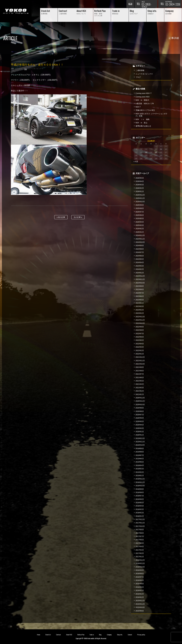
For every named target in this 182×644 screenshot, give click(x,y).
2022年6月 (140, 337)
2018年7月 (140, 496)
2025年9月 (140, 205)
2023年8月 (140, 289)
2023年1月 (140, 313)
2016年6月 (140, 580)
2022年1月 (140, 354)
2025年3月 (140, 225)
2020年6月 (140, 418)
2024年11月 (140, 239)
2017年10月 (140, 526)
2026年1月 (140, 191)
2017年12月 (140, 519)
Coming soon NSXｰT (144, 93)
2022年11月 (140, 320)
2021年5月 (140, 381)
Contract (58, 635)
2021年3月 (140, 388)
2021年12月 (140, 357)
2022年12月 (140, 317)
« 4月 (136, 162)
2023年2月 (140, 310)
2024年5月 (140, 259)
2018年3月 (140, 509)
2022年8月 (140, 330)
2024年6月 (140, 256)
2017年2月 (140, 553)
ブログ (138, 77)
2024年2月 (140, 269)
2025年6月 (140, 215)
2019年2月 (140, 472)
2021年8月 (140, 371)
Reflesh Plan (81, 635)
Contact (130, 635)
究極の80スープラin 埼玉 (145, 110)
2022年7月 (140, 334)
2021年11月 (140, 361)
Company (109, 635)
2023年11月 (140, 279)
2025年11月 (140, 198)
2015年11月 (140, 604)
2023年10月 (140, 283)
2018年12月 (140, 479)
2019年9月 (140, 448)
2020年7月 (140, 415)
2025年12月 (140, 195)
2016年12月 (140, 560)
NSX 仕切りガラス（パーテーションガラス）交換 (151, 115)
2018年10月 (140, 486)
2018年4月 (140, 506)
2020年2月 (140, 432)
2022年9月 (140, 327)
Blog (100, 635)
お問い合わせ (130, 4)
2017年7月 (140, 536)
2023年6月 (140, 296)
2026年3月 (140, 185)
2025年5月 (140, 218)
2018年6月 (140, 499)
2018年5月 (140, 503)
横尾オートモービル (16, 11)
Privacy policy (141, 635)
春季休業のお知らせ (143, 126)
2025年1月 (140, 232)
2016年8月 (140, 573)
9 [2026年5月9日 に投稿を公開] (161, 149)
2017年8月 (140, 533)
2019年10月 (140, 445)
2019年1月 (140, 475)
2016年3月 (140, 590)
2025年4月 (140, 222)
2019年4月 (140, 465)
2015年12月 (140, 601)
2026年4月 (140, 181)
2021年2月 (140, 391)
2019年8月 (140, 452)
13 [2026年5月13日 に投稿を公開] (146, 152)
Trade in (92, 635)
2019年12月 (140, 438)
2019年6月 (140, 459)
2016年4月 (140, 587)
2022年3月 (140, 347)
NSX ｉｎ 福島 (143, 119)
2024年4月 (140, 262)
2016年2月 (140, 594)
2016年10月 (140, 567)
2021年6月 (140, 377)
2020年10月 (140, 405)
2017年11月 (140, 523)
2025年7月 (140, 212)
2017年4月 (140, 546)
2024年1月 (140, 273)
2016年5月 (140, 584)
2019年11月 (140, 442)
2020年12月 (140, 398)
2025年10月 (140, 202)
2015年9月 (140, 611)
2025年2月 (140, 229)
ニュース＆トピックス (35, 69)
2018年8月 (140, 492)
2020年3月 (140, 428)
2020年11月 (140, 401)
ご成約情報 (140, 70)
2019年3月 (140, 469)
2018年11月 (140, 482)
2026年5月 (140, 178)
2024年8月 (140, 249)
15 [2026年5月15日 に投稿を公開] (156, 152)
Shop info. (120, 635)
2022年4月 (140, 344)
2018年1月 (140, 516)
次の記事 (78, 217)
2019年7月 (140, 455)
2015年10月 (140, 607)
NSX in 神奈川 (142, 100)
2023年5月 (140, 300)
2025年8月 (140, 208)
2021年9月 (140, 367)
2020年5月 (140, 421)
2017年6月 (140, 540)
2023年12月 (140, 276)
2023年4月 (140, 303)
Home (39, 635)
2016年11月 (140, 563)
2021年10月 (140, 364)
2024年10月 (140, 242)
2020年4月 (140, 425)
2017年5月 (140, 543)
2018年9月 (140, 489)
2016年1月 (140, 597)
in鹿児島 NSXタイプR (145, 104)
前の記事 (61, 217)
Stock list (48, 635)
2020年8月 (140, 411)
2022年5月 (140, 340)
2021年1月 (140, 394)
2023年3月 (140, 306)
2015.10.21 (18, 69)
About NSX (69, 635)
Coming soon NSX (143, 97)
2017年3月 (140, 550)
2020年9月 (140, 408)
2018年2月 (140, 513)
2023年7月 (140, 293)
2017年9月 (140, 530)
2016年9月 (140, 570)
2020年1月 (140, 435)
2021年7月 (140, 374)
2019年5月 (140, 462)
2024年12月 (140, 235)
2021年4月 (140, 384)
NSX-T (138, 107)
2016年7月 (140, 577)
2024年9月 (140, 245)
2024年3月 (140, 266)
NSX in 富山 (142, 123)
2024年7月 (140, 252)
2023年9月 (140, 286)
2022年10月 (140, 323)
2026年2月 (140, 188)
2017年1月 (140, 557)
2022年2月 (140, 350)
